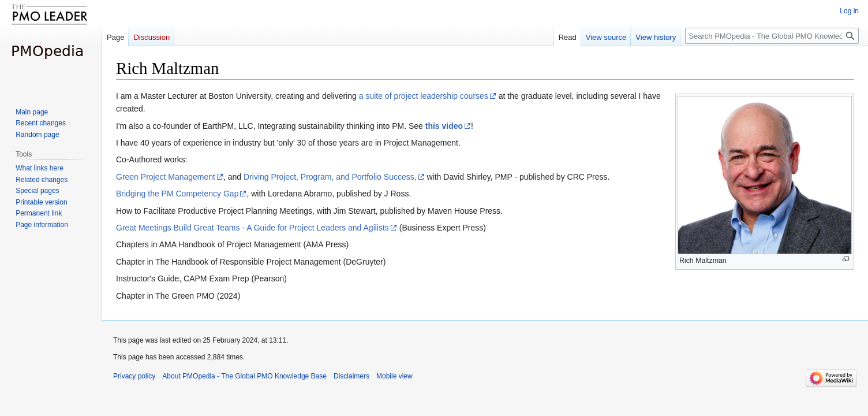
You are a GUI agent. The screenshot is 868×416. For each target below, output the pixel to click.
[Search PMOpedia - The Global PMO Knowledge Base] (772, 36)
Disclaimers (351, 376)
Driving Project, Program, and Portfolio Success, (330, 177)
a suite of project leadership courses (424, 96)
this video (444, 126)
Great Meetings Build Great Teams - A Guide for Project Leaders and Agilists (252, 228)
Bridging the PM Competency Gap (177, 194)
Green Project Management (166, 177)
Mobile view (394, 376)
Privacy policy (134, 376)
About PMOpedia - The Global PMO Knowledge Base (244, 376)
